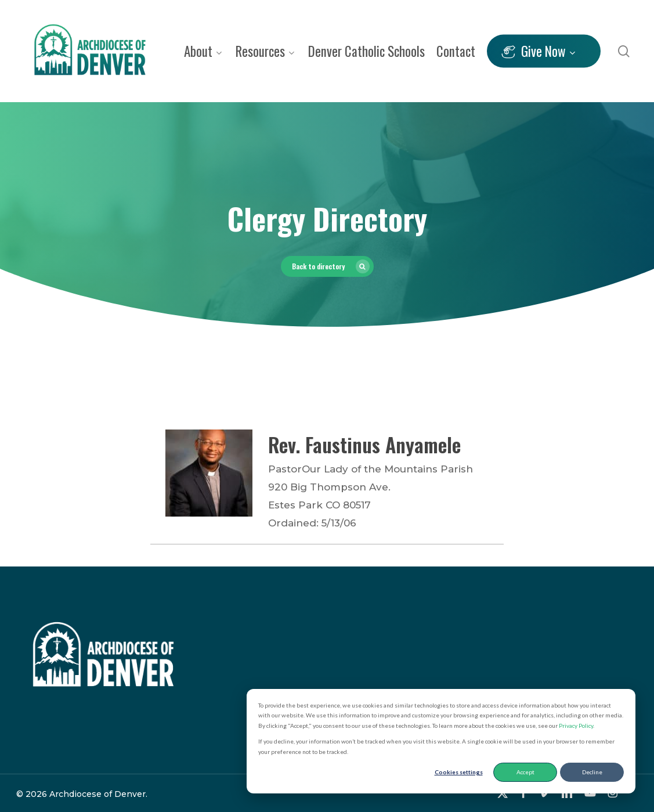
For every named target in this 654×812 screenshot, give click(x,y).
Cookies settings (459, 772)
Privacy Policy (576, 726)
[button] (327, 266)
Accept (525, 772)
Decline (592, 772)
